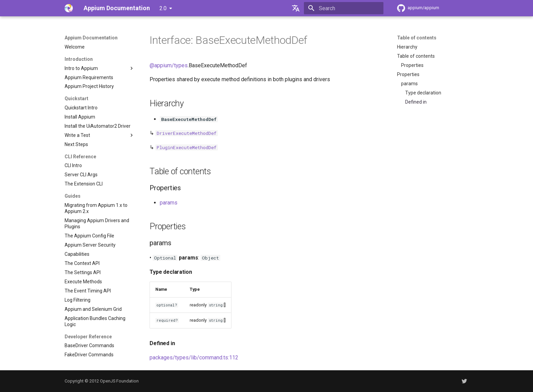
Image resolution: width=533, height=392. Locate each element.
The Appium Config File (89, 236)
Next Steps (76, 144)
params (409, 84)
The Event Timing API (88, 291)
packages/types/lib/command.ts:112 (194, 358)
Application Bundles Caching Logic (95, 321)
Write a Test (100, 135)
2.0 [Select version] (163, 8)
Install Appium (80, 117)
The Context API (82, 263)
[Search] (344, 8)
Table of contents (417, 38)
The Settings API (83, 272)
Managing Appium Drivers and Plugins (97, 224)
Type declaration (423, 93)
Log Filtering (78, 300)
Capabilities (77, 254)
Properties (412, 65)
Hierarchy (407, 47)
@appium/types (169, 65)
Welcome (75, 47)
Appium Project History (89, 86)
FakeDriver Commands (89, 355)
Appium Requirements (89, 77)
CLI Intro (73, 165)
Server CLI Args (81, 175)
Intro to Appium (100, 68)
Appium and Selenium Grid (93, 309)
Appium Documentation (91, 38)
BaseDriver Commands (89, 345)
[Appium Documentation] (69, 8)
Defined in (416, 102)
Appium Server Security (90, 245)
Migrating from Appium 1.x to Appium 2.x (96, 208)
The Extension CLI (84, 184)
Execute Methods (83, 282)
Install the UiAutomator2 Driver (98, 126)
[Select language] (296, 8)
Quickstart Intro (81, 108)
